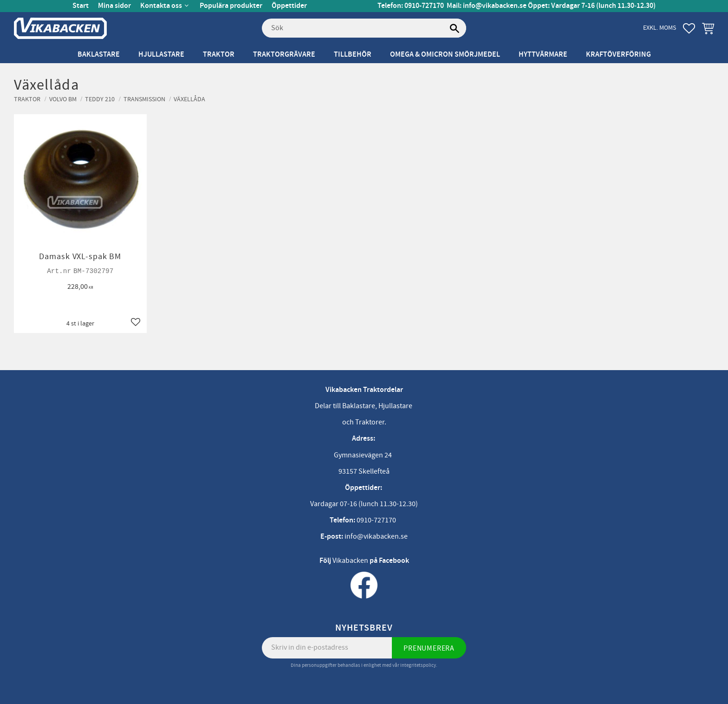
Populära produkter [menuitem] (231, 6)
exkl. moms (660, 28)
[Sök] (455, 28)
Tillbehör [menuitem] (353, 55)
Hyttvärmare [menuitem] (543, 55)
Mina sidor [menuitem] (114, 6)
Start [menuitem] (81, 6)
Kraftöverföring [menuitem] (618, 55)
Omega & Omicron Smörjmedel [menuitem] (445, 55)
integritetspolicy (418, 665)
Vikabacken (350, 561)
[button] (689, 28)
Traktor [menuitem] (219, 55)
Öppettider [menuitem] (289, 6)
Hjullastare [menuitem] (161, 55)
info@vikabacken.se (495, 6)
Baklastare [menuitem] (99, 55)
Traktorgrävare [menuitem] (284, 55)
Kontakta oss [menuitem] (161, 6)
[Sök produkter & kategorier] (364, 28)
